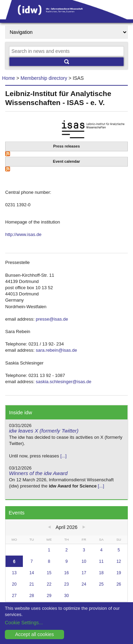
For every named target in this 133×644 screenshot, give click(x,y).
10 (84, 561)
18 (101, 573)
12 (119, 561)
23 (66, 584)
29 (49, 596)
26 (119, 584)
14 (32, 573)
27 (14, 596)
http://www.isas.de (23, 234)
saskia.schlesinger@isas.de (64, 382)
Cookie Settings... (24, 623)
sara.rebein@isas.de (56, 350)
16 (66, 573)
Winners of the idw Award (38, 473)
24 (84, 584)
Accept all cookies (34, 634)
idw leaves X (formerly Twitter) (44, 431)
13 (14, 573)
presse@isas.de (52, 319)
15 (49, 573)
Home (8, 78)
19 (119, 573)
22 (49, 584)
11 (101, 561)
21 (32, 584)
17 (84, 573)
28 (32, 596)
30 (66, 596)
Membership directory (44, 78)
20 (14, 584)
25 (101, 584)
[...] (63, 456)
